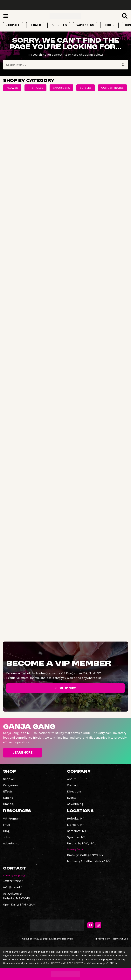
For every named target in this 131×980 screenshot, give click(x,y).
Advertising (75, 804)
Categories (11, 785)
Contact (72, 785)
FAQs (7, 825)
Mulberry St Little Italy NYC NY (89, 861)
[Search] (123, 65)
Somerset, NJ (76, 831)
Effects (8, 791)
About (71, 779)
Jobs (6, 837)
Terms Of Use (120, 939)
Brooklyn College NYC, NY (85, 855)
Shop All (9, 779)
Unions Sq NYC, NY (80, 843)
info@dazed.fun (14, 887)
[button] (6, 16)
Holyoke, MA (76, 818)
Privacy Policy (102, 939)
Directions (74, 791)
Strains (8, 798)
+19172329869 (13, 881)
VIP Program (12, 818)
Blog (6, 831)
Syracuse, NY (76, 837)
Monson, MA (76, 825)
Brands (8, 804)
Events (72, 798)
